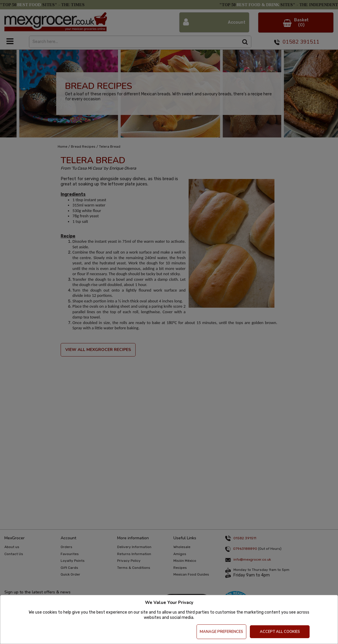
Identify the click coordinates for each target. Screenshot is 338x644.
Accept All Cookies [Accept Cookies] (280, 632)
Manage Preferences (221, 632)
